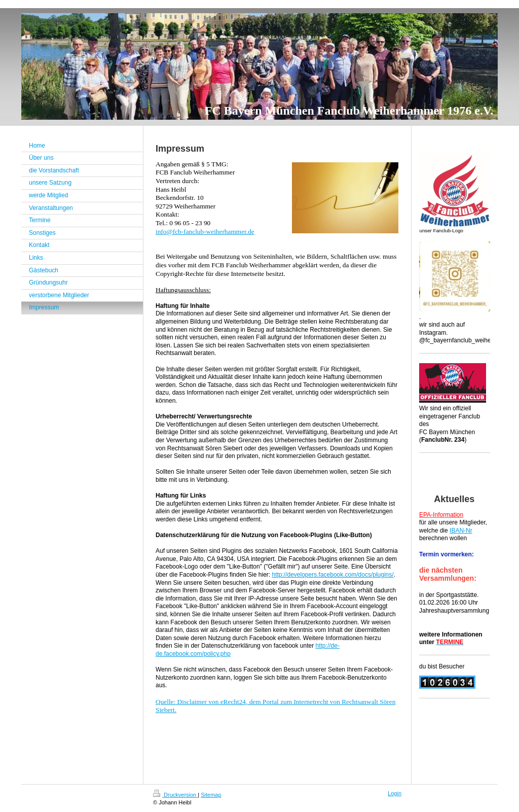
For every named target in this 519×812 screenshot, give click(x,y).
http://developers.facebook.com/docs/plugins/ (332, 575)
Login (395, 793)
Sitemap (211, 795)
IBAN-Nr (461, 531)
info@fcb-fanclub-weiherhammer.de (205, 232)
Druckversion (175, 795)
